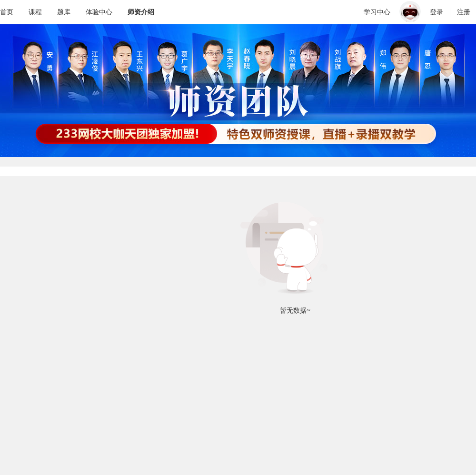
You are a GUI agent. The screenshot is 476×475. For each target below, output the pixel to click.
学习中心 (377, 12)
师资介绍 (141, 12)
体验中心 (99, 12)
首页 (7, 12)
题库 (64, 12)
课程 (35, 12)
